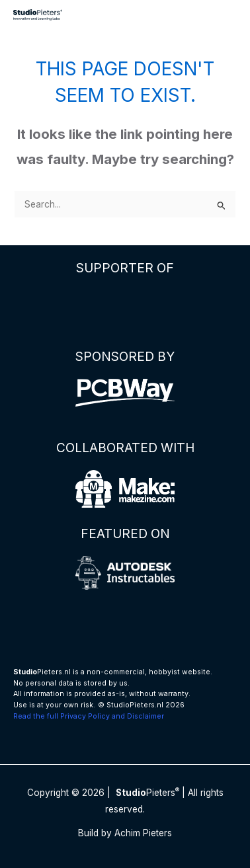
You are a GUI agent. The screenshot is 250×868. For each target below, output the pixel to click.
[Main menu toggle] (224, 15)
